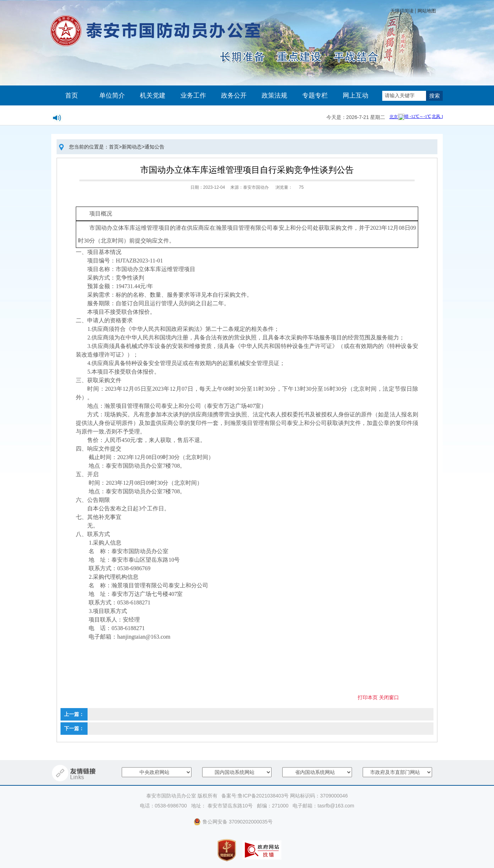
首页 (72, 95)
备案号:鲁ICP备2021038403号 (255, 796)
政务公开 (234, 95)
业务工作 (193, 95)
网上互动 (356, 95)
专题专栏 (315, 95)
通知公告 (154, 147)
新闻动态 (132, 147)
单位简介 (112, 95)
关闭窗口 (389, 697)
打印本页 (368, 697)
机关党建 (153, 95)
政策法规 (274, 95)
